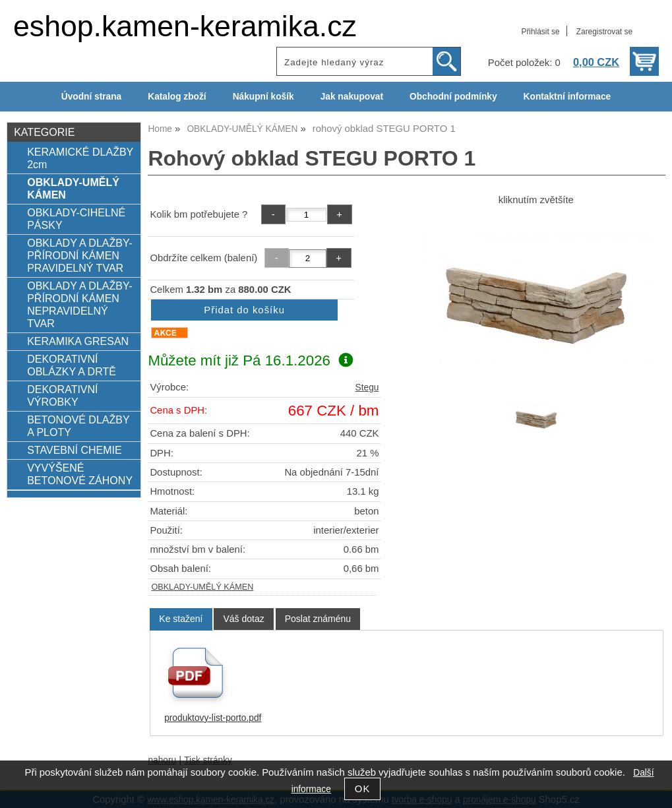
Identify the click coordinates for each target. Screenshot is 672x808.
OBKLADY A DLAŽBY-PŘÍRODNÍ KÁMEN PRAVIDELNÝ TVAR (79, 255)
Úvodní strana (91, 97)
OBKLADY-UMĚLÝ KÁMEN (202, 587)
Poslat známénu (318, 619)
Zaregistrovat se (604, 32)
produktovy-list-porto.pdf (213, 718)
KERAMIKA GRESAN (78, 341)
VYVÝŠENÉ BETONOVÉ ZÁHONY (80, 474)
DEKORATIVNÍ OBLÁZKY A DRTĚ (72, 365)
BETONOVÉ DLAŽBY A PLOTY (78, 426)
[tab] (181, 619)
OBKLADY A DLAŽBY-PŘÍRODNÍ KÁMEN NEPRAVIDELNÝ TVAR (79, 304)
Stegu (367, 388)
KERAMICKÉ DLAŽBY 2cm (80, 158)
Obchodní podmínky (453, 97)
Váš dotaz (243, 619)
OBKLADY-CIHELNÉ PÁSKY (76, 219)
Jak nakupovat (352, 97)
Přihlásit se (540, 32)
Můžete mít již (250, 360)
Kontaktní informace (567, 97)
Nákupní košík (263, 97)
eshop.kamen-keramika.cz (185, 26)
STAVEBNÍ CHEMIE (75, 450)
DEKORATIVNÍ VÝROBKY (62, 395)
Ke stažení (181, 619)
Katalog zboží (177, 97)
